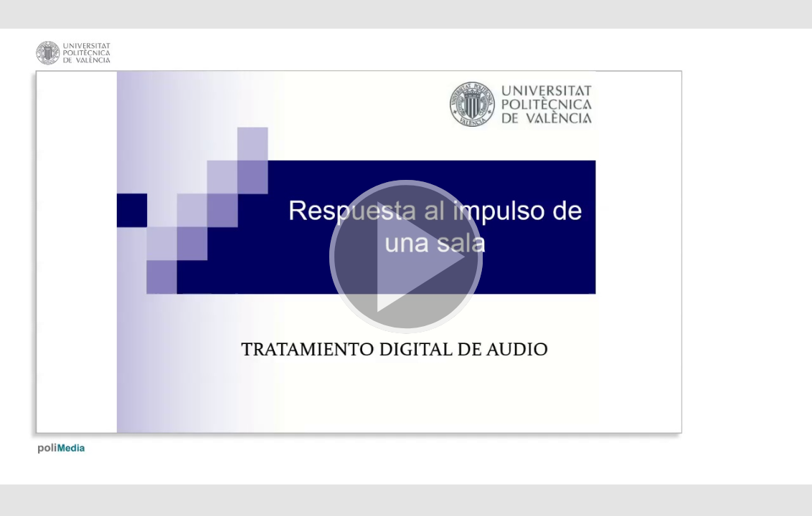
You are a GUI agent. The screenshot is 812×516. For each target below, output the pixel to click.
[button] (406, 258)
